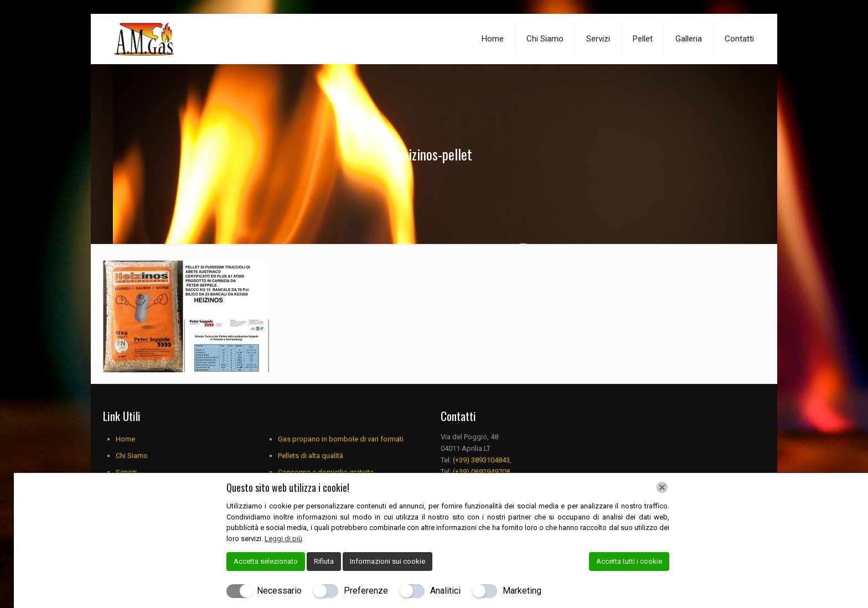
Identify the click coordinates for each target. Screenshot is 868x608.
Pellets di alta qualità (311, 456)
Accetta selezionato (266, 561)
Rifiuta (324, 561)
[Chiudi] (662, 487)
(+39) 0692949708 (481, 472)
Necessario (279, 591)
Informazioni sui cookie (387, 561)
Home (125, 439)
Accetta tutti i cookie (629, 561)
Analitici (445, 591)
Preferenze (366, 591)
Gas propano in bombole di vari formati (341, 439)
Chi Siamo (132, 456)
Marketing (522, 591)
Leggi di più (283, 539)
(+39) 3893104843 (481, 460)
